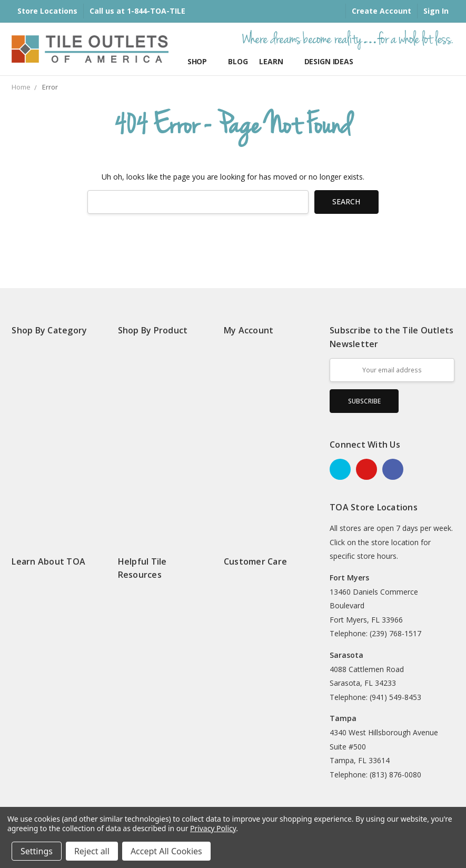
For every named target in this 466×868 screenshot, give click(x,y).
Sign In (436, 11)
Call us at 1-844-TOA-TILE (137, 11)
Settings (37, 851)
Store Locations (47, 11)
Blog (238, 61)
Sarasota (346, 655)
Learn (276, 61)
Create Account (381, 11)
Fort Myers (349, 578)
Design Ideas (334, 61)
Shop (202, 61)
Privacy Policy (213, 828)
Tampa (343, 718)
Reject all (92, 851)
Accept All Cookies (166, 851)
